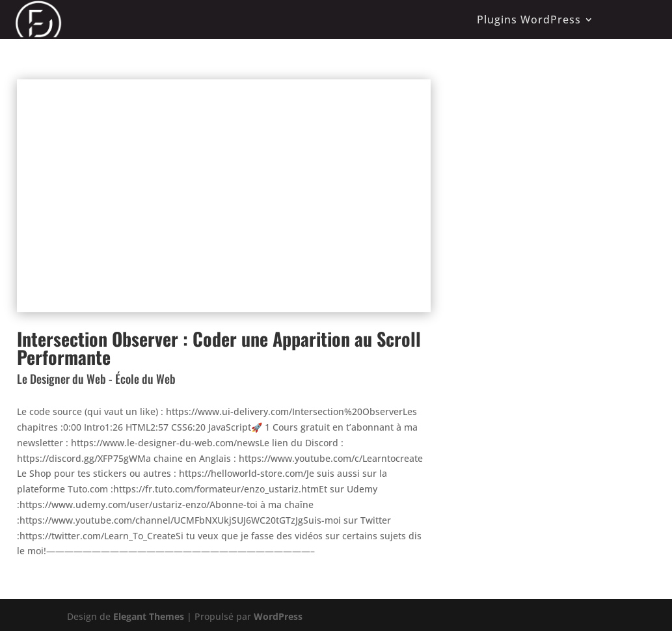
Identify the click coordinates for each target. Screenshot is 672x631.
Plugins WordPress (529, 20)
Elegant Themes (149, 616)
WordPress (278, 616)
